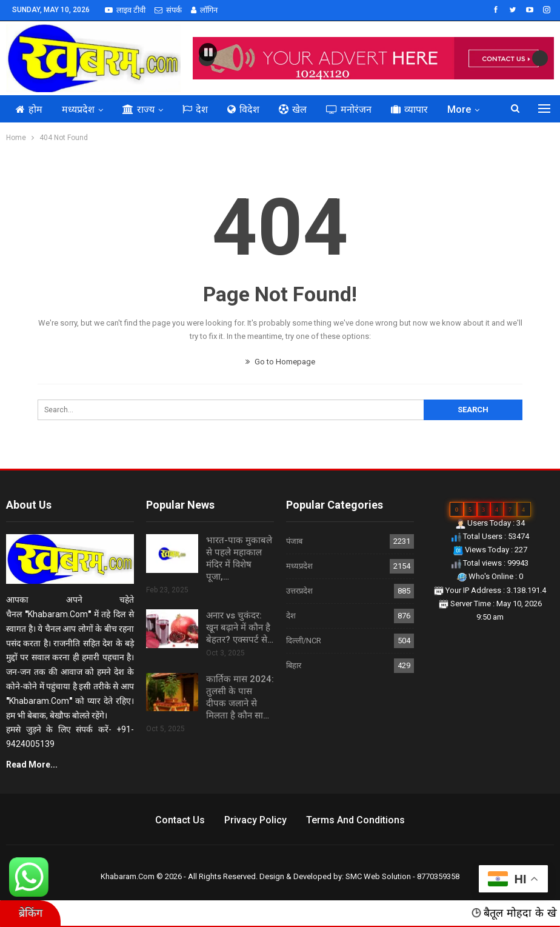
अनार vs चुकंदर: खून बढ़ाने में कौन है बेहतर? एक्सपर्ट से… (240, 627)
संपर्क (168, 10)
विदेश (243, 109)
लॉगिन (204, 10)
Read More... (32, 765)
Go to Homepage (280, 362)
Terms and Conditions (355, 820)
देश (195, 109)
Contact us (180, 820)
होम (29, 109)
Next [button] (540, 58)
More (459, 109)
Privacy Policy (255, 820)
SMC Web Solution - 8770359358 (402, 876)
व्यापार (409, 109)
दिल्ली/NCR (304, 641)
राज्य (138, 109)
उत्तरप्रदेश (299, 591)
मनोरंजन (349, 109)
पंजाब (294, 541)
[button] (208, 52)
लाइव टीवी (125, 10)
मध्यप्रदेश (78, 109)
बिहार (294, 665)
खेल (293, 109)
